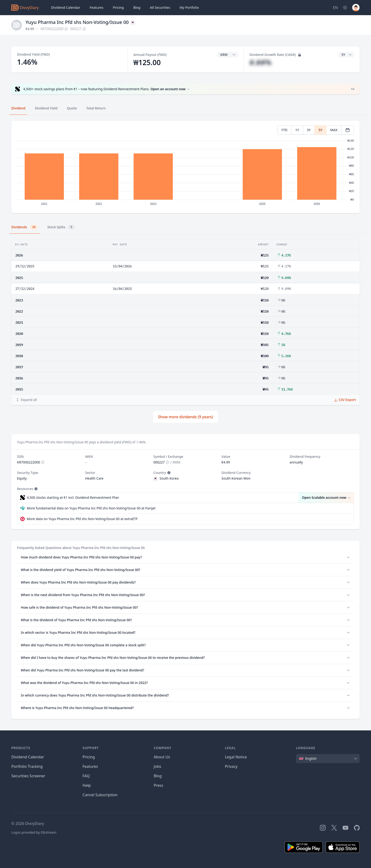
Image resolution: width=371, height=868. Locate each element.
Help (87, 785)
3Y (309, 130)
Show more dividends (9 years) (186, 417)
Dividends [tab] (25, 227)
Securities (160, 8)
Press (159, 785)
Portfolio (189, 8)
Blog (158, 776)
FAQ (86, 776)
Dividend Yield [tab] (46, 108)
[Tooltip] (168, 473)
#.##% (260, 62)
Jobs (158, 766)
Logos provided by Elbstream (34, 832)
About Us (162, 757)
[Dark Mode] (345, 8)
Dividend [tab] (18, 108)
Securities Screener (28, 776)
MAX (334, 130)
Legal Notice (236, 757)
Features (97, 7)
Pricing (118, 7)
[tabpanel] (185, 167)
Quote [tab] (72, 108)
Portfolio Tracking (27, 766)
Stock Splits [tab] (61, 227)
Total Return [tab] (96, 108)
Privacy (231, 766)
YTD (284, 130)
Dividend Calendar (66, 7)
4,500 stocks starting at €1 (73, 498)
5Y (320, 130)
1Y (297, 130)
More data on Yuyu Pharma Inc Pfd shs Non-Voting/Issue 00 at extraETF (82, 519)
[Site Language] (335, 8)
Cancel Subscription (100, 795)
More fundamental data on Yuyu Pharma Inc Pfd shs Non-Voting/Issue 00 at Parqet (91, 508)
